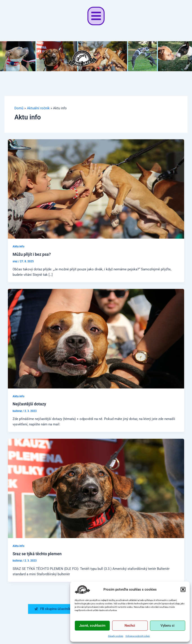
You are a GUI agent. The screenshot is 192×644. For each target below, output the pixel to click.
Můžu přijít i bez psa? (32, 254)
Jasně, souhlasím (92, 626)
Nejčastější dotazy (29, 404)
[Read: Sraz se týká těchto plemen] (96, 488)
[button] (183, 589)
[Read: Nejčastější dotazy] (96, 338)
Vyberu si (167, 626)
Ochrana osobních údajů (138, 636)
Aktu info (18, 246)
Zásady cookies (116, 636)
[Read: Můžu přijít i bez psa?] (96, 189)
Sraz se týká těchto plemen (37, 554)
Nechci (130, 626)
